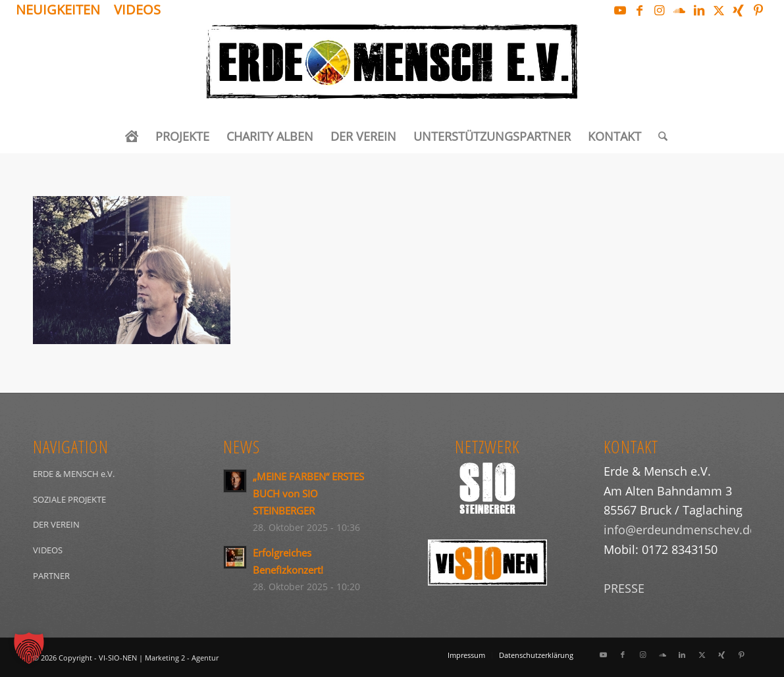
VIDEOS (48, 550)
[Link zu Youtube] (620, 10)
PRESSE (624, 588)
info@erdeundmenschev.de (680, 530)
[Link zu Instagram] (659, 10)
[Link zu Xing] (738, 10)
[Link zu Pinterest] (758, 10)
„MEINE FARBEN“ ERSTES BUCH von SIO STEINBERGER (308, 493)
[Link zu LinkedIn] (699, 10)
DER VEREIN (56, 524)
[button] (29, 648)
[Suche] (659, 136)
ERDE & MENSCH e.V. (74, 474)
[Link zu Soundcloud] (679, 10)
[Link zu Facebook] (640, 10)
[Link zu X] (719, 10)
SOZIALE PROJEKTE (69, 499)
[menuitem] (62, 11)
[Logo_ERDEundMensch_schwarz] (392, 70)
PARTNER (51, 576)
